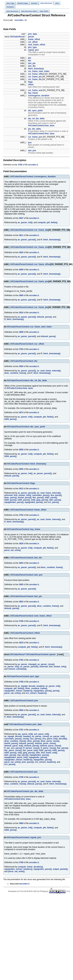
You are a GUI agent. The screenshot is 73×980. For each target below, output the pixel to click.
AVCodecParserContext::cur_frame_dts (29, 230)
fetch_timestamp (36, 69)
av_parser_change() (27, 665)
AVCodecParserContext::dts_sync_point (26, 427)
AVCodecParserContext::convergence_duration (33, 177)
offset (31, 85)
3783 (21, 516)
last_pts (32, 64)
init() (33, 500)
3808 (21, 333)
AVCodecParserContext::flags (21, 484)
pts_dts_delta (34, 129)
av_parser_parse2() (27, 240)
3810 (21, 313)
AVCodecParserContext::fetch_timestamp (27, 464)
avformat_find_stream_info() (18, 496)
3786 (21, 622)
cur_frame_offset (36, 74)
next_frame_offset (37, 45)
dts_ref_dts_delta (36, 119)
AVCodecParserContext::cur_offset (27, 344)
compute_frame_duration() (30, 868)
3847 (21, 219)
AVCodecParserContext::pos (24, 701)
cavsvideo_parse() (41, 496)
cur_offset (33, 42)
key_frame (33, 93)
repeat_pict (33, 50)
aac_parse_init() (25, 735)
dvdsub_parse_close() (51, 747)
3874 (21, 413)
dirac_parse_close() (50, 742)
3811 (21, 236)
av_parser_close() (46, 665)
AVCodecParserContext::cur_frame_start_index (29, 327)
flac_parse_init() (30, 751)
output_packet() (60, 870)
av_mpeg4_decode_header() (31, 687)
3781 (21, 731)
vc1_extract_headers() (36, 694)
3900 (21, 711)
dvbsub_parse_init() (14, 747)
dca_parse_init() (50, 740)
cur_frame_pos (35, 137)
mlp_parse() (23, 756)
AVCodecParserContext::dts (24, 362)
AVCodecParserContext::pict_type (23, 677)
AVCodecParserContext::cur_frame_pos (30, 282)
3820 (21, 253)
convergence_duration (39, 96)
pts (30, 58)
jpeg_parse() (42, 500)
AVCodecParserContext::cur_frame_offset (31, 265)
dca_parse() (56, 496)
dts (30, 61)
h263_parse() (10, 500)
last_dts (32, 66)
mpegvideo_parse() (34, 503)
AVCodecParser (18, 37)
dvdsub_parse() (32, 747)
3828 (21, 544)
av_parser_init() (25, 223)
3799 (21, 778)
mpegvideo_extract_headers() (18, 692)
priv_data (32, 34)
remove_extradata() (17, 670)
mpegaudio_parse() (38, 758)
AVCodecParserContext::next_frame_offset (31, 616)
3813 (21, 489)
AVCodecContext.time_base (41, 126)
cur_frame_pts (35, 77)
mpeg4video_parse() (14, 503)
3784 (21, 350)
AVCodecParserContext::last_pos (27, 575)
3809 (21, 270)
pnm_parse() (28, 763)
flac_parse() (38, 498)
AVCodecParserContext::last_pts (26, 597)
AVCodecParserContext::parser (41, 655)
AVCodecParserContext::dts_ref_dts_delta (27, 381)
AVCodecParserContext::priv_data (25, 725)
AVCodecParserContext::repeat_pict (24, 838)
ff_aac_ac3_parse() (13, 749)
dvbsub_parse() (44, 317)
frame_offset (34, 40)
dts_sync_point (35, 111)
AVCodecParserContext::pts (24, 773)
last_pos (32, 151)
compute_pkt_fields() (47, 223)
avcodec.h (21, 21)
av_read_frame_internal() (49, 371)
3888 (21, 824)
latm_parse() (55, 500)
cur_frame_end (35, 91)
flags (30, 82)
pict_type (32, 48)
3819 (21, 643)
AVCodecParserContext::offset (25, 633)
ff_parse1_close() (31, 749)
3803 (21, 602)
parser (31, 37)
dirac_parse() (10, 498)
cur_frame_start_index (39, 72)
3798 (21, 863)
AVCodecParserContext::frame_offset (29, 510)
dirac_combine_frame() (15, 374)
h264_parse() (10, 420)
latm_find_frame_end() (46, 754)
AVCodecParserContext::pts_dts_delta (25, 792)
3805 (21, 470)
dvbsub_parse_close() (45, 744)
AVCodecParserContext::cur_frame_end (30, 248)
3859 (21, 450)
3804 (21, 564)
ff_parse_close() (48, 749)
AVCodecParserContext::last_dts (26, 558)
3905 (21, 585)
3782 (21, 661)
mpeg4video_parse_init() (16, 758)
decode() (63, 740)
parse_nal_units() (12, 551)
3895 (21, 296)
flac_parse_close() (13, 751)
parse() (56, 692)
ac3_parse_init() (41, 735)
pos (30, 143)
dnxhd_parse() (25, 498)
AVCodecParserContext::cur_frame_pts (29, 308)
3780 (20, 165)
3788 (21, 683)
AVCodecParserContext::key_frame (24, 530)
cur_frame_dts (35, 80)
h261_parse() (51, 498)
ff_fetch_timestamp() (51, 240)
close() (26, 740)
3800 (21, 367)
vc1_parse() (53, 503)
